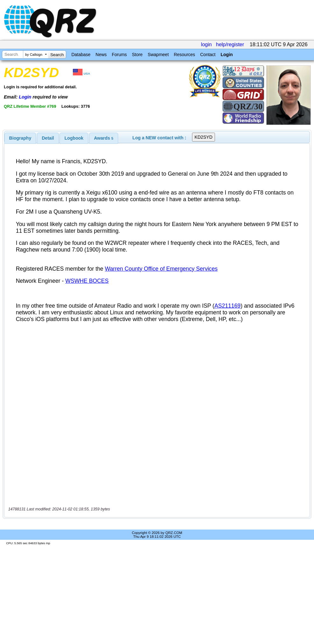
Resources (185, 55)
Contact (208, 55)
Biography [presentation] (20, 138)
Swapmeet (158, 55)
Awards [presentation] (104, 138)
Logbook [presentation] (74, 138)
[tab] (20, 138)
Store (137, 55)
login (206, 44)
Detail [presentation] (48, 138)
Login (227, 55)
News (101, 55)
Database (81, 55)
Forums (119, 55)
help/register (230, 44)
